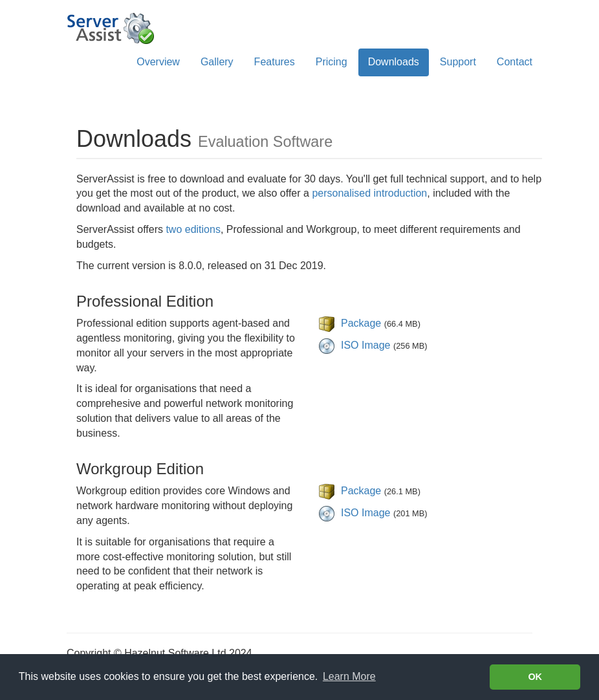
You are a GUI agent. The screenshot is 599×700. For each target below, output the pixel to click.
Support (458, 62)
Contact (515, 62)
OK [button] (535, 677)
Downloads (394, 62)
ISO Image (365, 345)
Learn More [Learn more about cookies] (349, 676)
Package (361, 323)
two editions (193, 229)
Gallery (217, 62)
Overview (158, 62)
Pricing (332, 62)
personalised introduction (369, 193)
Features (275, 62)
